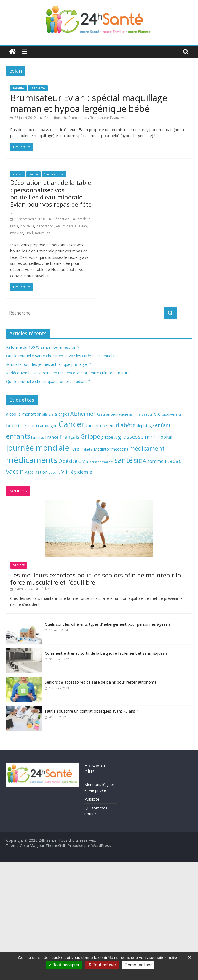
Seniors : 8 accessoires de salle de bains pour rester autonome (101, 682)
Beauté (18, 88)
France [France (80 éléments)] (52, 437)
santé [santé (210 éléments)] (124, 460)
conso (18, 174)
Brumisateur (78, 118)
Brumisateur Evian (104, 118)
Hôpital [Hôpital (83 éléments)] (165, 437)
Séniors (19, 565)
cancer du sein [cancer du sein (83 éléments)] (100, 425)
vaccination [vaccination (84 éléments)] (36, 472)
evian (124, 118)
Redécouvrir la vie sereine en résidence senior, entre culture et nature (68, 373)
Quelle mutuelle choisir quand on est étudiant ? (48, 381)
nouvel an (43, 233)
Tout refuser (102, 965)
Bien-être (38, 88)
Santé (34, 174)
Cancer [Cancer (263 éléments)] (72, 424)
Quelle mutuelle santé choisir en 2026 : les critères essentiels (60, 356)
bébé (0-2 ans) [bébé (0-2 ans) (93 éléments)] (22, 425)
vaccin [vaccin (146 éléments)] (15, 471)
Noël (29, 233)
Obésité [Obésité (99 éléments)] (68, 461)
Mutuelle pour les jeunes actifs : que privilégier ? (49, 364)
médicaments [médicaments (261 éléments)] (32, 460)
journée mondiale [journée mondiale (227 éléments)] (38, 448)
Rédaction (53, 118)
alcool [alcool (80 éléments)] (12, 414)
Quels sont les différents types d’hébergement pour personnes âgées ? (108, 624)
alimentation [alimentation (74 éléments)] (30, 414)
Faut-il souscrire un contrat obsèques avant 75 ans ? (91, 711)
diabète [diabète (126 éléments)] (126, 425)
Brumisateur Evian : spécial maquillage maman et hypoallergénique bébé (89, 103)
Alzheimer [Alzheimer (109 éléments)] (83, 414)
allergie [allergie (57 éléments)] (48, 414)
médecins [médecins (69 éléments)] (120, 449)
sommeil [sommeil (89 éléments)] (157, 461)
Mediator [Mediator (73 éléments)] (102, 449)
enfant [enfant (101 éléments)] (163, 425)
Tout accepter (64, 965)
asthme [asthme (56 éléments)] (135, 414)
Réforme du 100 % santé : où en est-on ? (43, 347)
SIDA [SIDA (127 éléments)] (140, 461)
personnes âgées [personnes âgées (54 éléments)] (101, 462)
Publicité (92, 799)
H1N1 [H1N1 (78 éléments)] (151, 437)
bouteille (27, 226)
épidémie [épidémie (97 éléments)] (82, 472)
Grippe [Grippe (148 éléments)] (90, 436)
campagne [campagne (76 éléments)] (48, 425)
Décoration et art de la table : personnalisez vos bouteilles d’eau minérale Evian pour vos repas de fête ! (51, 197)
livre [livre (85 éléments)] (75, 449)
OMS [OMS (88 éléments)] (83, 461)
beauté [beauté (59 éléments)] (147, 414)
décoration (45, 226)
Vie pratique (54, 174)
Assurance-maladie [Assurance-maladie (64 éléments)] (112, 414)
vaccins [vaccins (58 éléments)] (54, 472)
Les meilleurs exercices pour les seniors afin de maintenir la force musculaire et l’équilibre (96, 579)
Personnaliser (138, 965)
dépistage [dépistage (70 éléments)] (145, 426)
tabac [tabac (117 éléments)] (174, 461)
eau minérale (66, 226)
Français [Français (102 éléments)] (69, 437)
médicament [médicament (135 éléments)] (147, 448)
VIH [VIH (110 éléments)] (66, 472)
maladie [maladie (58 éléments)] (86, 449)
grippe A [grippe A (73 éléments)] (109, 437)
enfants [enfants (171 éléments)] (18, 436)
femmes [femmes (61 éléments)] (38, 437)
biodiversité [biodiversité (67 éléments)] (172, 414)
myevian (17, 233)
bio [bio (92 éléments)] (157, 414)
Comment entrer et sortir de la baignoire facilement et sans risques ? (106, 653)
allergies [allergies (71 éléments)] (62, 414)
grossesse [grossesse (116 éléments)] (131, 437)
